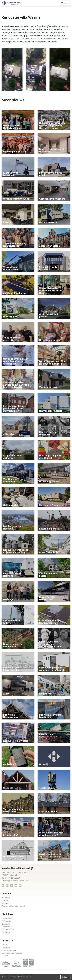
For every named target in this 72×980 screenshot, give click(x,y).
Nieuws (5, 903)
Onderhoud (7, 927)
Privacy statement (9, 950)
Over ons (5, 900)
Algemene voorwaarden (12, 953)
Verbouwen (6, 921)
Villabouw (6, 932)
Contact (5, 945)
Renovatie (6, 924)
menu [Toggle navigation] (65, 3)
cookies (28, 977)
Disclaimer (6, 947)
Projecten (6, 898)
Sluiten (65, 977)
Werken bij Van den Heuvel (13, 906)
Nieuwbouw (7, 918)
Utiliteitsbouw (8, 929)
